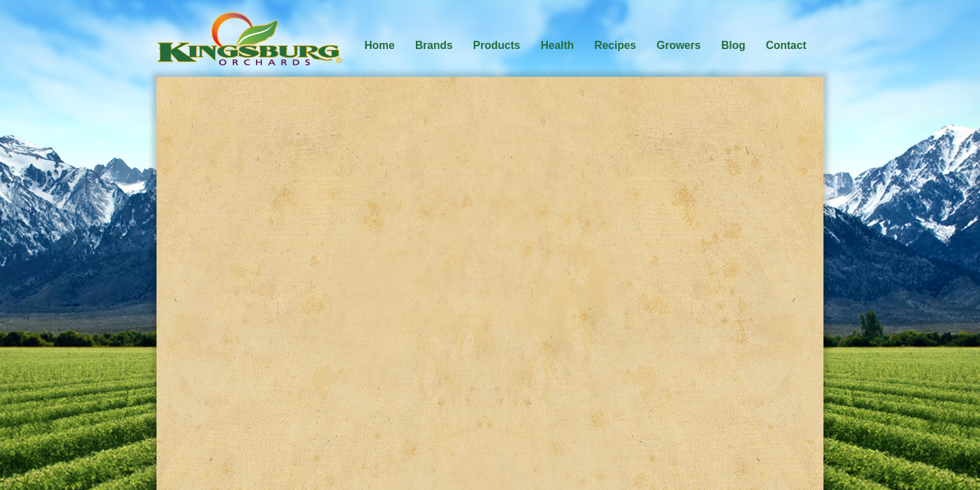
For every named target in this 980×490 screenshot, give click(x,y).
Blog (734, 45)
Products (496, 45)
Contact (786, 45)
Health (557, 45)
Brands (434, 45)
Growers (679, 45)
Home (380, 45)
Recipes (615, 45)
